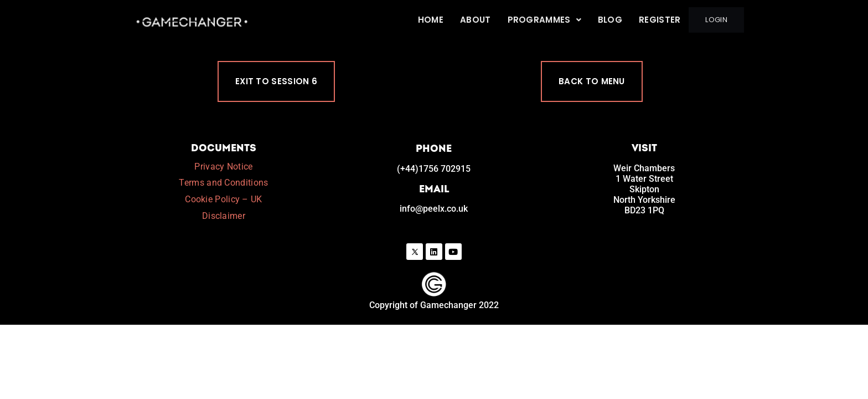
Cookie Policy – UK (223, 200)
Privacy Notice (223, 167)
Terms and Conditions (223, 184)
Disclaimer (224, 217)
